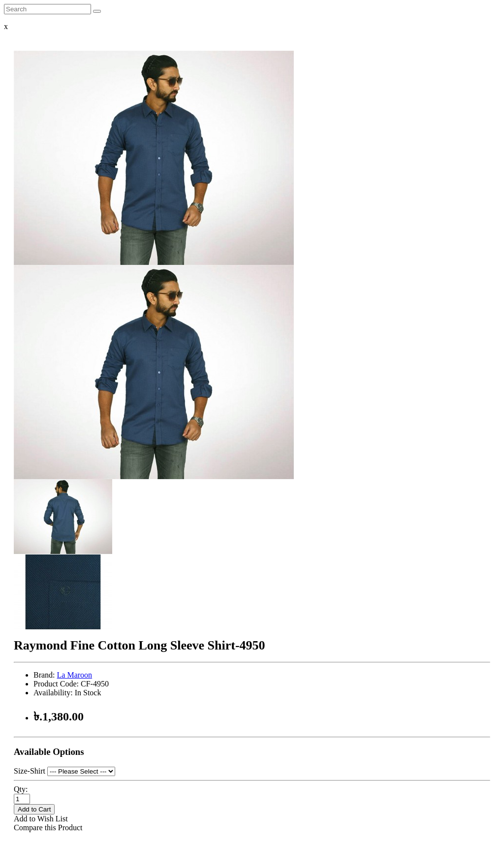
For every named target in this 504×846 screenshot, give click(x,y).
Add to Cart (34, 809)
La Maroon (75, 675)
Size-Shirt (30, 771)
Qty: (21, 789)
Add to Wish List (41, 819)
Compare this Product (48, 828)
